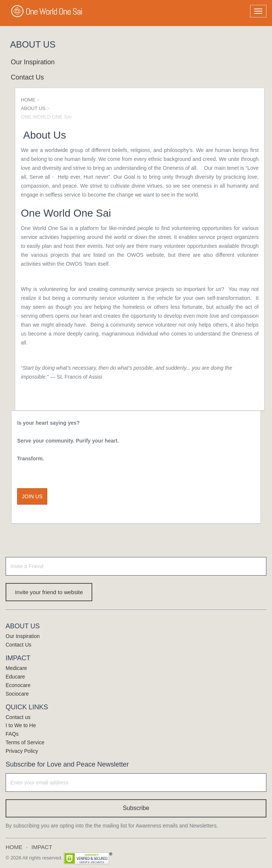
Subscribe (136, 808)
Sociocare (17, 694)
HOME (28, 100)
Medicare (16, 668)
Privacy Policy (22, 751)
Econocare (18, 685)
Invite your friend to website (49, 592)
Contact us (18, 717)
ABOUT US (33, 108)
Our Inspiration (33, 62)
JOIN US (32, 496)
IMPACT (42, 847)
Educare (15, 677)
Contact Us (27, 77)
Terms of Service (25, 742)
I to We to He (21, 725)
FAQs (12, 734)
